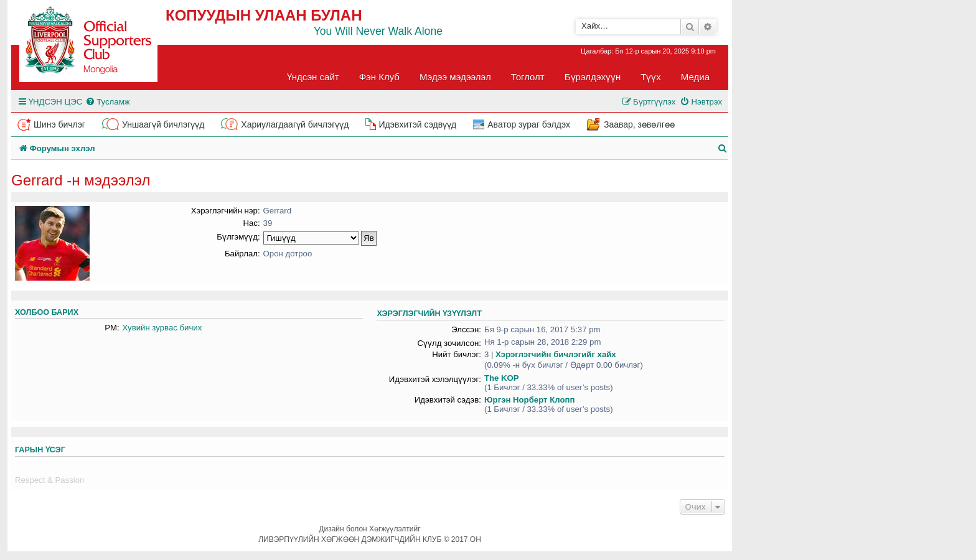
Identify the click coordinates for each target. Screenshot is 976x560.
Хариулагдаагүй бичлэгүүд (295, 124)
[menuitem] (107, 102)
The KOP (502, 378)
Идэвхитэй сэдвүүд (417, 124)
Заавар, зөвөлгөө (639, 124)
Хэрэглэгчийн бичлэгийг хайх (556, 354)
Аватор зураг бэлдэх (529, 124)
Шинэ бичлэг (59, 124)
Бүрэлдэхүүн (593, 77)
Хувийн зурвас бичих (162, 328)
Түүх (651, 77)
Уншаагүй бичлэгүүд (163, 124)
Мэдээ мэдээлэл (455, 77)
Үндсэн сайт (313, 77)
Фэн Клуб (379, 77)
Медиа (695, 77)
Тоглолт (528, 77)
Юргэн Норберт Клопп (529, 400)
